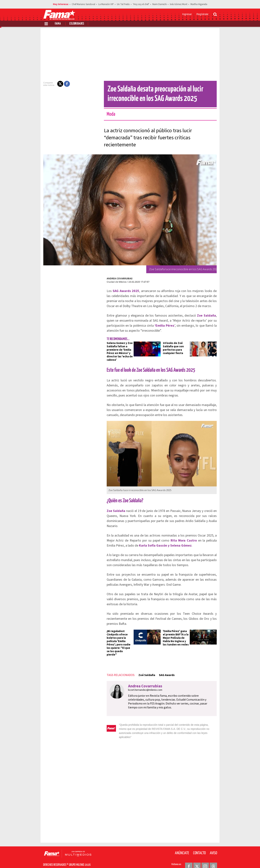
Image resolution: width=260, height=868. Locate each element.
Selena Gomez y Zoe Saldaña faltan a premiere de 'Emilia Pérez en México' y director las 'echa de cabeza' (117, 352)
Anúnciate (182, 846)
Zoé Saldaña (145, 672)
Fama (58, 24)
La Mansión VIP (106, 4)
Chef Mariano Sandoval (83, 4)
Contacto (199, 846)
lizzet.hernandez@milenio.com (143, 687)
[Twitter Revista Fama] (197, 859)
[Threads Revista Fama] (213, 859)
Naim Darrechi (160, 4)
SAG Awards (164, 672)
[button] (58, 84)
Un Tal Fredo (123, 4)
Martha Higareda (199, 4)
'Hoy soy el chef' (141, 4)
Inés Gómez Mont (179, 4)
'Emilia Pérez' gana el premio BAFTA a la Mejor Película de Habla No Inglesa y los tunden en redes (176, 638)
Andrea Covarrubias (117, 279)
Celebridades (77, 24)
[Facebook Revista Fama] (189, 859)
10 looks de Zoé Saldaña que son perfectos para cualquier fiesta (173, 348)
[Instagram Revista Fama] (205, 859)
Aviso (213, 846)
